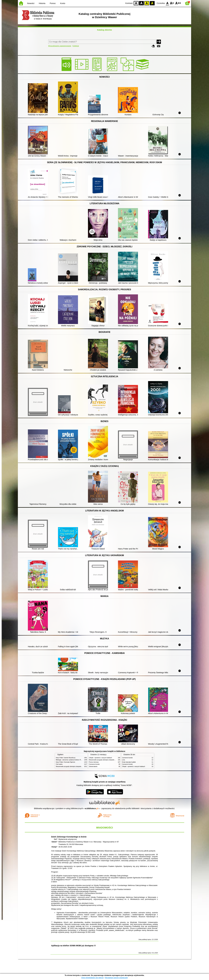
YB (147, 3)
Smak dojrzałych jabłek (129, 762)
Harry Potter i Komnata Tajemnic (66, 762)
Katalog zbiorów (104, 30)
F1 (172, 3)
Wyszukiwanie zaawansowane (60, 46)
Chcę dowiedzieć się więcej (92, 978)
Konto (63, 3)
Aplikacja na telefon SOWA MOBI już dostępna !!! (73, 946)
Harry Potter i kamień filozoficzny (66, 758)
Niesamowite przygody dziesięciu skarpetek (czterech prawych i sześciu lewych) (80, 767)
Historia (42, 3)
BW (141, 3)
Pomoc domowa (94, 762)
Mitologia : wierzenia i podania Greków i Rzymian (71, 760)
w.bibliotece (92, 808)
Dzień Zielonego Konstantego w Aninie (69, 837)
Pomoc (53, 3)
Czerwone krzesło (94, 764)
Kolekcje (76, 46)
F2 (178, 3)
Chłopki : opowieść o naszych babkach (100, 758)
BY (152, 3)
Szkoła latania (93, 767)
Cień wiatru (59, 764)
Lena (123, 760)
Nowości (31, 3)
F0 (167, 3)
